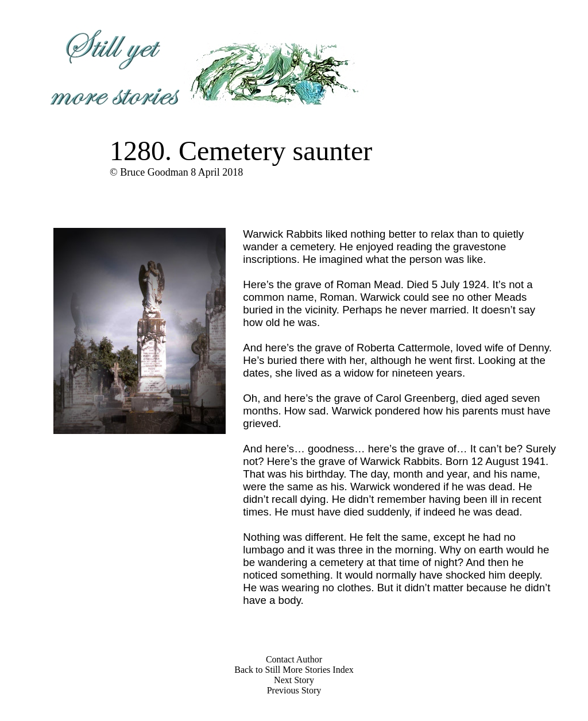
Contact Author (294, 659)
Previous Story (294, 690)
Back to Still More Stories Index (294, 670)
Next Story (294, 680)
